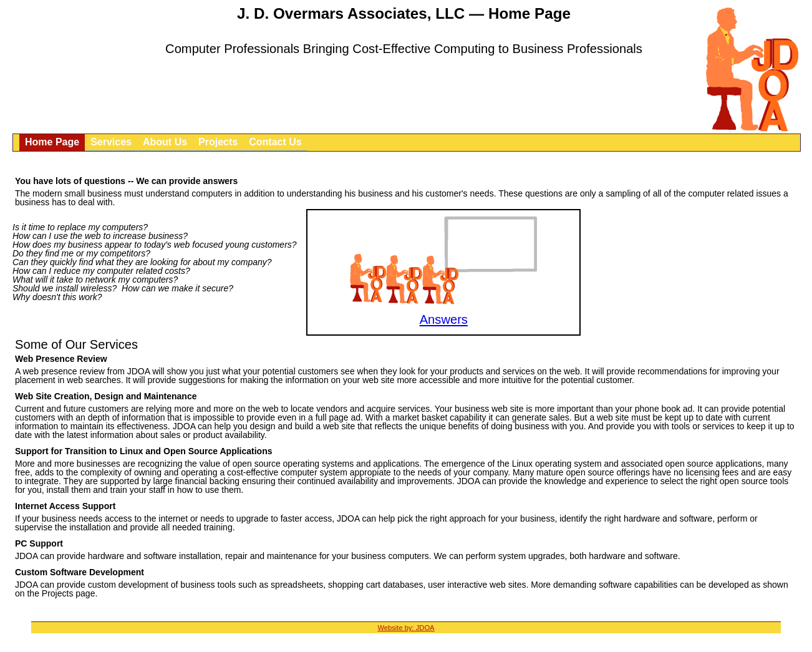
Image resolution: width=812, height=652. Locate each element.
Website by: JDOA (406, 628)
